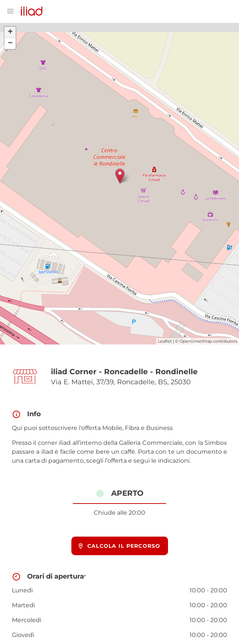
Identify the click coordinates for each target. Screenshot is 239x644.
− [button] (10, 43)
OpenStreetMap (196, 341)
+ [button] (10, 32)
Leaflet (165, 341)
